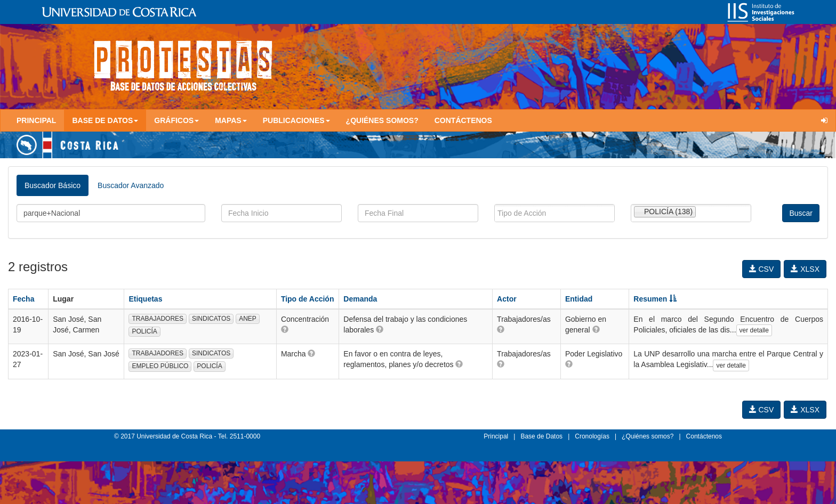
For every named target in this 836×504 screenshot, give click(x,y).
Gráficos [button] (176, 120)
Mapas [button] (231, 120)
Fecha (23, 299)
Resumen (655, 299)
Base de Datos (541, 436)
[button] (285, 329)
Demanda (360, 299)
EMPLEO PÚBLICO (160, 366)
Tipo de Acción (308, 299)
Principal (36, 120)
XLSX (805, 269)
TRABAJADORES (158, 319)
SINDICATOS (211, 319)
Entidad (579, 299)
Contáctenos (463, 120)
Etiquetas (145, 299)
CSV (762, 269)
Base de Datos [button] (105, 120)
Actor (507, 299)
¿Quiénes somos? (382, 120)
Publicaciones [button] (296, 120)
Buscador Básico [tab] (53, 185)
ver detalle (754, 330)
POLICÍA (144, 331)
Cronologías (592, 436)
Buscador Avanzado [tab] (131, 185)
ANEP (248, 319)
